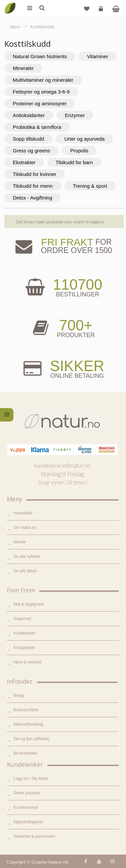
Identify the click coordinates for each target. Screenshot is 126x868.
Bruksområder (26, 710)
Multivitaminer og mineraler (43, 80)
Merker (20, 542)
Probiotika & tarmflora (37, 127)
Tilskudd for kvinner (35, 174)
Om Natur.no (25, 528)
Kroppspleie (24, 648)
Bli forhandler (25, 753)
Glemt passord (27, 793)
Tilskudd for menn (33, 186)
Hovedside (23, 513)
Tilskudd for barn (74, 162)
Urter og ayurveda (84, 139)
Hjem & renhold (27, 662)
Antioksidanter (29, 115)
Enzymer (75, 115)
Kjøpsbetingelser (28, 822)
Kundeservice (26, 807)
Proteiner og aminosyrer (40, 103)
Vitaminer (98, 56)
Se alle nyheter (27, 556)
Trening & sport (90, 186)
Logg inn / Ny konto (31, 779)
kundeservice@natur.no (62, 466)
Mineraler (23, 68)
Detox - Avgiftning (32, 198)
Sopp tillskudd (28, 139)
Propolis (79, 151)
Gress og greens (31, 151)
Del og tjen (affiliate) (31, 739)
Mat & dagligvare (29, 604)
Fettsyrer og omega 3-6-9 (41, 92)
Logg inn (102, 11)
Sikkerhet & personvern (34, 836)
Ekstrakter (24, 162)
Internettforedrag (28, 724)
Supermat (22, 619)
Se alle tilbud (25, 571)
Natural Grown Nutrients (40, 56)
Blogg (19, 695)
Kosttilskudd (24, 633)
